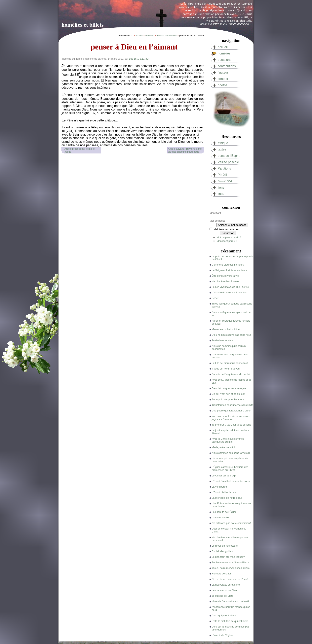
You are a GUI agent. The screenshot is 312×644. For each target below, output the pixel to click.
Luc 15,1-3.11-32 (139, 59)
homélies (224, 53)
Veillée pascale (228, 162)
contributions (227, 66)
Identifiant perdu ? (227, 241)
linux (221, 194)
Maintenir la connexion (226, 229)
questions (225, 60)
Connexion (228, 233)
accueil (223, 47)
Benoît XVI (225, 181)
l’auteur (223, 72)
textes (222, 149)
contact (223, 79)
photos (222, 85)
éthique (223, 143)
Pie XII (222, 175)
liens (221, 188)
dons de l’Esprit (229, 156)
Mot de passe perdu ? (229, 237)
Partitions (224, 168)
